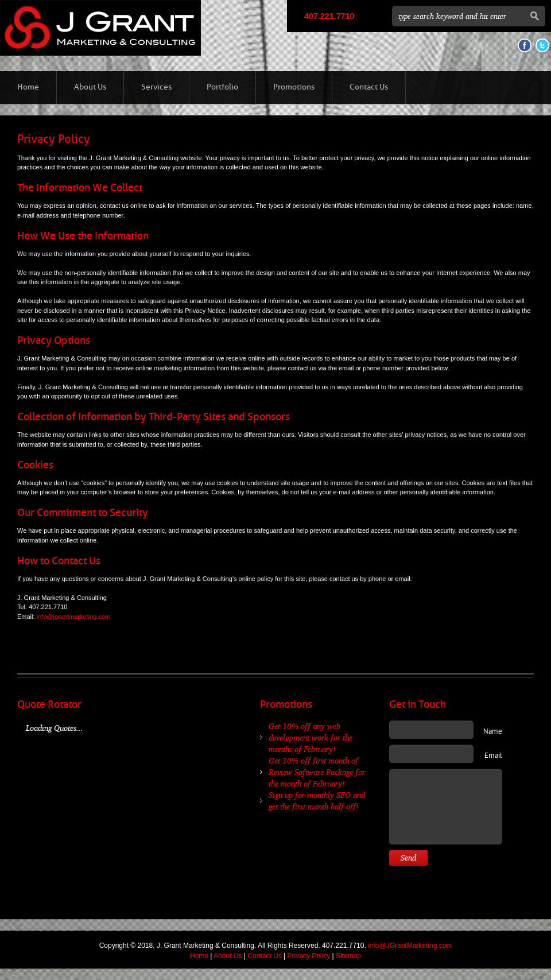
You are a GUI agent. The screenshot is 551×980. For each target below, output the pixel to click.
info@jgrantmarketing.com (74, 617)
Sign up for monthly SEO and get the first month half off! (317, 801)
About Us (90, 87)
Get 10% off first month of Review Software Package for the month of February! (317, 772)
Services (156, 87)
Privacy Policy (309, 956)
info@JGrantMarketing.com (410, 946)
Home (28, 87)
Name (493, 732)
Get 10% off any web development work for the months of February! (311, 737)
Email (493, 756)
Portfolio (222, 87)
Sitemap (348, 956)
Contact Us (369, 87)
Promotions (294, 87)
